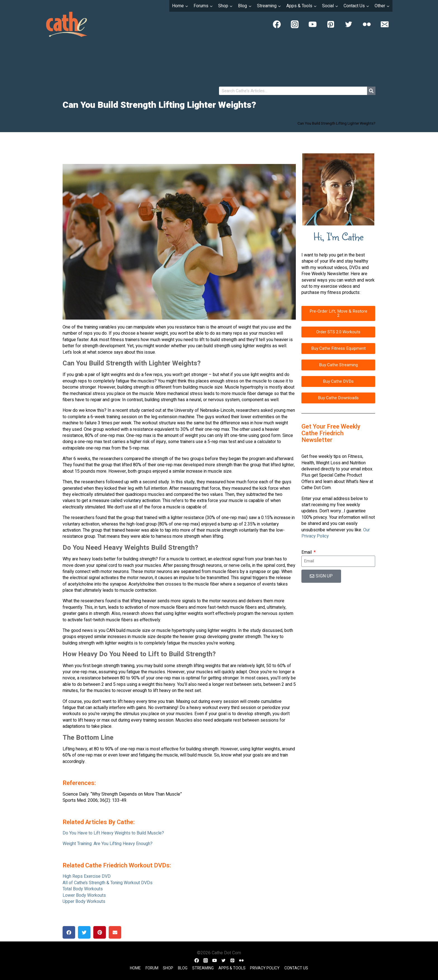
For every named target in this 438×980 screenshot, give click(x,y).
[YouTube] (313, 24)
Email (307, 552)
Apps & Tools (232, 968)
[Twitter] (349, 24)
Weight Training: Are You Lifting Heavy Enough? (108, 844)
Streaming (203, 968)
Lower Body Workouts (84, 895)
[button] (69, 932)
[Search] (371, 91)
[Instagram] (295, 24)
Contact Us (296, 968)
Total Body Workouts (83, 889)
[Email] (385, 24)
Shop (168, 968)
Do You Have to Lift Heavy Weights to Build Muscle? (113, 833)
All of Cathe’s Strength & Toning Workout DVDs (108, 883)
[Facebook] (277, 24)
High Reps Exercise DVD (87, 876)
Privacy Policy (265, 968)
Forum (152, 968)
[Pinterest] (331, 24)
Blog (183, 968)
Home (135, 968)
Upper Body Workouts (84, 901)
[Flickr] (367, 24)
